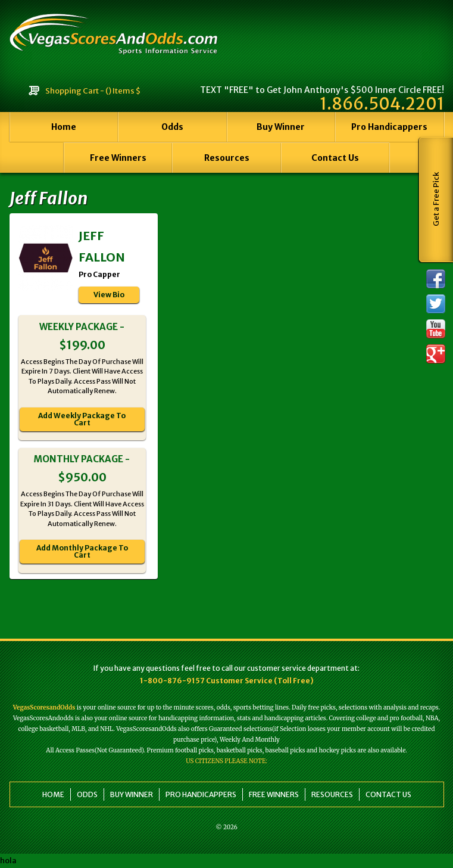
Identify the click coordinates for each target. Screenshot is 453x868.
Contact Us (335, 158)
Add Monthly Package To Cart (82, 551)
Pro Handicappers (389, 127)
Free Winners (118, 158)
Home (64, 127)
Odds (172, 127)
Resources (227, 158)
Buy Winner (281, 127)
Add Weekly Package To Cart (82, 419)
